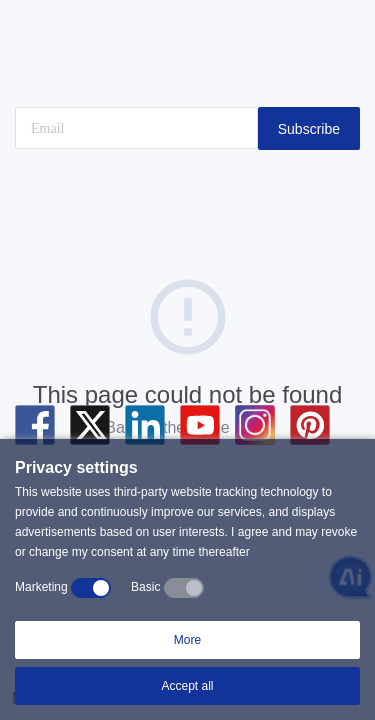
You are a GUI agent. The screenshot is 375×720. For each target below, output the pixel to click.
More (187, 640)
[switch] (91, 588)
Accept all (187, 686)
